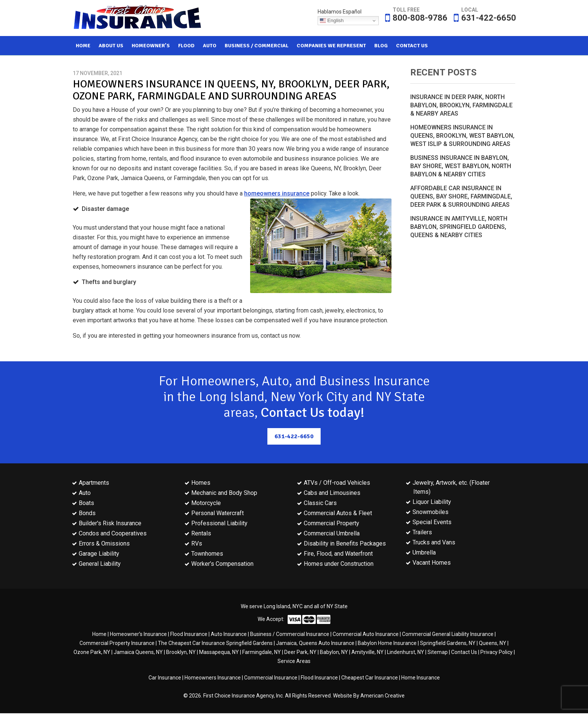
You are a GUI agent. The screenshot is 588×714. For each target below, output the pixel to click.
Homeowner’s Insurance (138, 635)
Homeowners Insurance (213, 678)
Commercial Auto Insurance (366, 635)
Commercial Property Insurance (117, 644)
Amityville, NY (367, 653)
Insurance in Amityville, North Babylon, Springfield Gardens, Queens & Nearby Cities (459, 227)
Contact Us (464, 653)
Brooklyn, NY (181, 653)
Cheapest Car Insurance (370, 678)
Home (99, 635)
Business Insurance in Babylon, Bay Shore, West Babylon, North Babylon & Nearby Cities (461, 166)
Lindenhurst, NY (406, 653)
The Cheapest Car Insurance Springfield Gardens (215, 644)
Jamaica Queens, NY (138, 653)
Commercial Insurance (271, 678)
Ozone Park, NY (92, 653)
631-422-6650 (489, 18)
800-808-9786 (420, 18)
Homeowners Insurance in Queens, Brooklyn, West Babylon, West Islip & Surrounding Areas (462, 136)
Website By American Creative (369, 696)
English (332, 21)
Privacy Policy (496, 653)
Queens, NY (493, 644)
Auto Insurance (229, 635)
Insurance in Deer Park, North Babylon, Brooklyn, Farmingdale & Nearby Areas (461, 105)
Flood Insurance (189, 635)
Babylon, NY (334, 653)
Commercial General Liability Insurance (448, 635)
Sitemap (438, 653)
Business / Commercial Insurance (290, 635)
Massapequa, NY (219, 653)
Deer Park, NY (300, 653)
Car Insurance (165, 678)
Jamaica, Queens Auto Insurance (315, 644)
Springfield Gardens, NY (448, 644)
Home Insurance (421, 678)
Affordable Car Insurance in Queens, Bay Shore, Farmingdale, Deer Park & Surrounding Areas (461, 196)
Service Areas (294, 662)
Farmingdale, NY (262, 653)
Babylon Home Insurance (387, 644)
